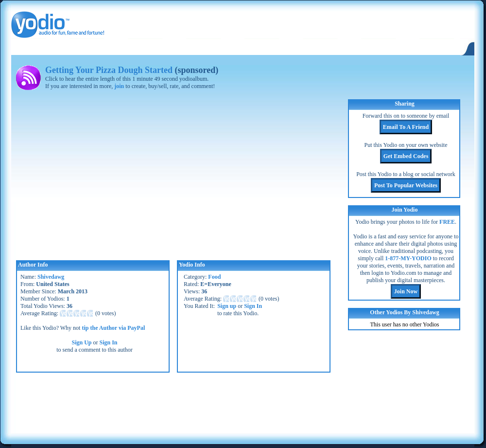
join (119, 86)
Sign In (109, 342)
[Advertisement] (243, 402)
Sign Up (81, 342)
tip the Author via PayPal (113, 328)
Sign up (227, 306)
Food (214, 277)
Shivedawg (51, 277)
